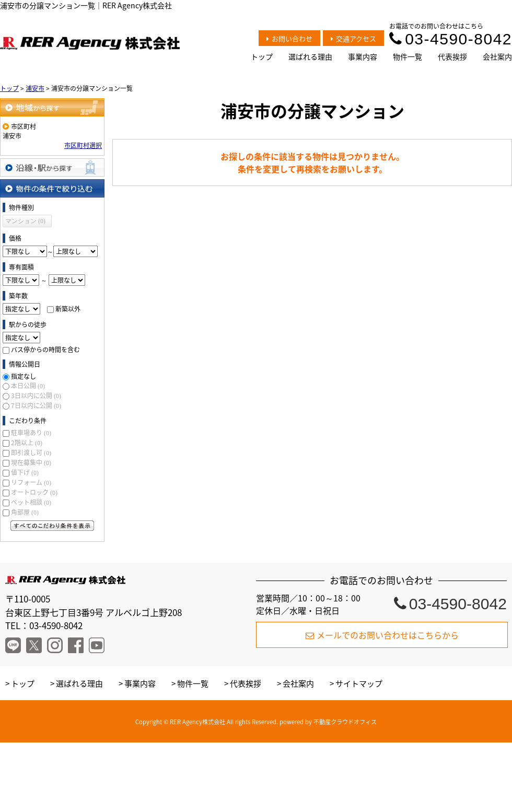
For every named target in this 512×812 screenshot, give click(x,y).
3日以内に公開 (36, 396)
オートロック (34, 492)
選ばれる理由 (310, 56)
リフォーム (31, 482)
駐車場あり (31, 433)
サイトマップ (359, 683)
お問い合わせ (289, 38)
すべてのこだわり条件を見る (52, 526)
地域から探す (52, 107)
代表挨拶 (452, 56)
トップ (262, 56)
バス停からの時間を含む (45, 350)
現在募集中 (31, 462)
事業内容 (363, 56)
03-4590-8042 (451, 39)
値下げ (25, 472)
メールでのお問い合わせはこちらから (382, 635)
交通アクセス (353, 38)
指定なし (24, 376)
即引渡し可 (31, 453)
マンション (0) (25, 221)
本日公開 (28, 386)
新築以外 (68, 309)
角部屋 (25, 512)
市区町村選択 (83, 145)
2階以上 (27, 443)
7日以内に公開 (36, 405)
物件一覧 (408, 56)
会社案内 (497, 56)
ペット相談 (31, 502)
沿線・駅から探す (52, 167)
